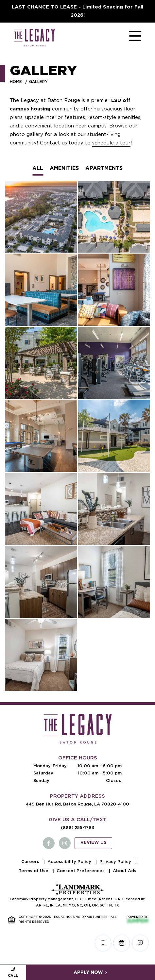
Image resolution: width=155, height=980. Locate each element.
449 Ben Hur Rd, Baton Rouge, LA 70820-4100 (77, 804)
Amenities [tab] (64, 168)
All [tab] (38, 168)
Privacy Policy (116, 862)
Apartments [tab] (104, 168)
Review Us (94, 843)
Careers (31, 862)
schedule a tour (111, 143)
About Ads (125, 871)
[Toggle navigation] (129, 37)
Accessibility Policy (70, 862)
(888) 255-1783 (77, 828)
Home (16, 82)
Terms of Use (34, 871)
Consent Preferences (81, 871)
